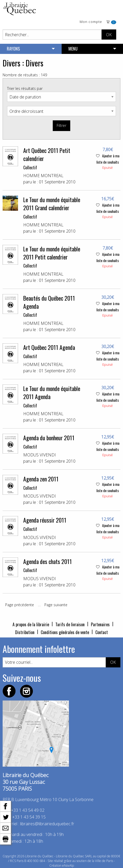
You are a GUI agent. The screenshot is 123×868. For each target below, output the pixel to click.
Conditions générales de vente (65, 632)
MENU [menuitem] (73, 49)
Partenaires (100, 624)
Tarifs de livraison (70, 624)
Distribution (25, 632)
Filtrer (61, 125)
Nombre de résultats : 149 (25, 75)
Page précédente (20, 605)
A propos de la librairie (31, 624)
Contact (102, 632)
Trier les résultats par (25, 88)
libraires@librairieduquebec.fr (47, 824)
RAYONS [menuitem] (13, 49)
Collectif (30, 168)
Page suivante (56, 605)
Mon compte (91, 22)
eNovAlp (68, 866)
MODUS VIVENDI (40, 455)
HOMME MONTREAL (43, 176)
